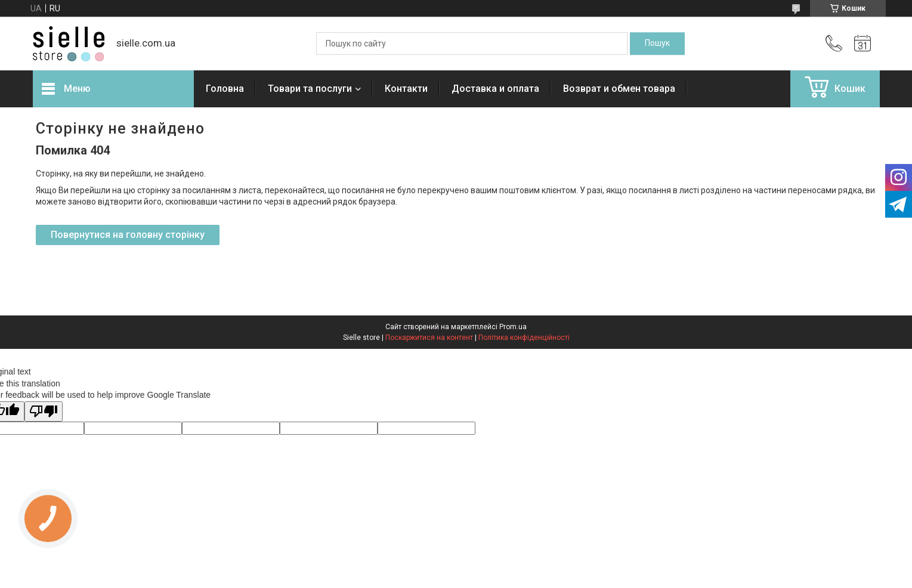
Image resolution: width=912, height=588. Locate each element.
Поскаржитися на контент (429, 338)
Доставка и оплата (495, 89)
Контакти (406, 89)
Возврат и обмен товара (619, 89)
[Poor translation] (44, 412)
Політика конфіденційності (524, 338)
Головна (225, 89)
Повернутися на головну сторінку (128, 235)
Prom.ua (513, 327)
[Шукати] (657, 44)
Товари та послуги (310, 89)
